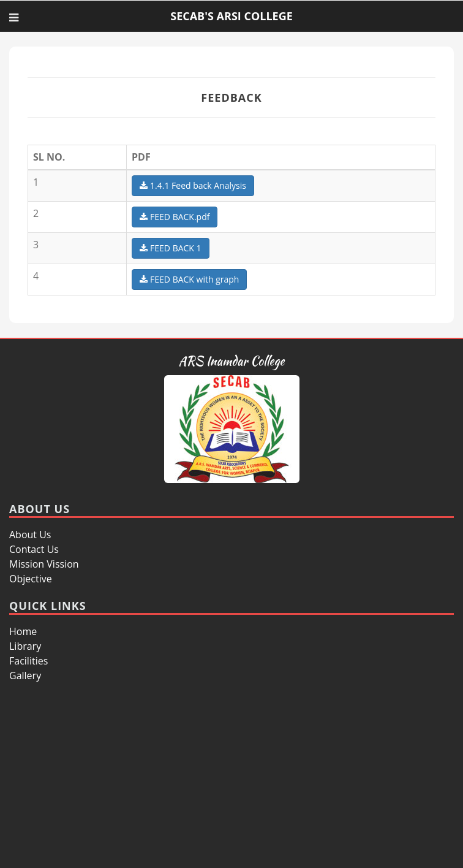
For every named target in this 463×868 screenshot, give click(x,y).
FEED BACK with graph (189, 279)
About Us (30, 535)
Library (25, 646)
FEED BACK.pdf (175, 217)
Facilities (28, 661)
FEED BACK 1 (171, 248)
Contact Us (34, 549)
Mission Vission (44, 564)
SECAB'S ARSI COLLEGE (231, 16)
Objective (31, 579)
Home (23, 631)
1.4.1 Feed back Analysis (193, 185)
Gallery (25, 676)
